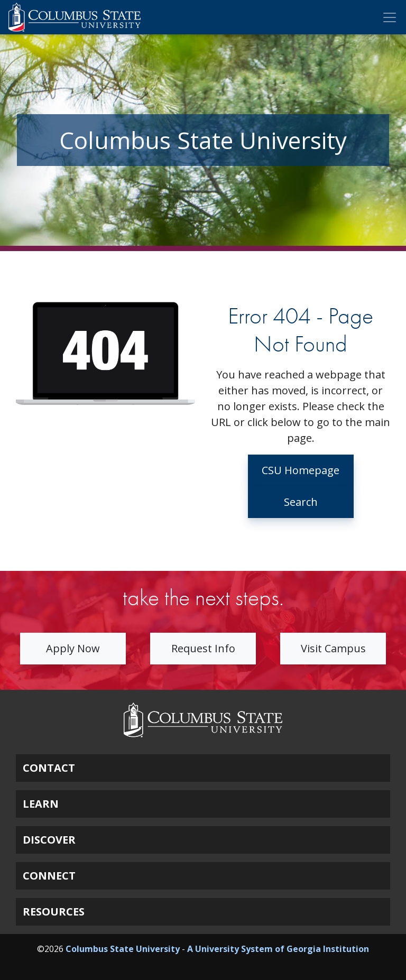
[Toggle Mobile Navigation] (390, 17)
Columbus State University (123, 949)
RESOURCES (54, 912)
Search (301, 502)
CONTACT (49, 768)
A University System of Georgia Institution (278, 949)
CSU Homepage (301, 470)
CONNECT (49, 876)
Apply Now (73, 648)
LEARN (41, 804)
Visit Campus (333, 648)
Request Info (203, 648)
